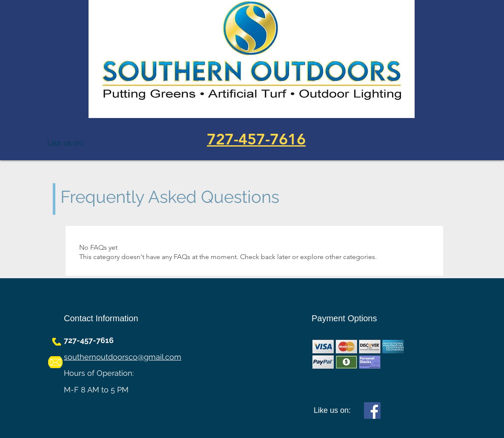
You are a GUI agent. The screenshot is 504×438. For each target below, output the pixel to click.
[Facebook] (372, 411)
